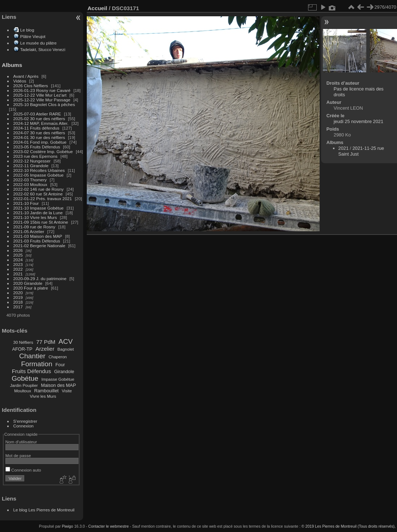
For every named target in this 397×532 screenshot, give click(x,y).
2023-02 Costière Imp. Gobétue (43, 151)
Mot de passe (18, 455)
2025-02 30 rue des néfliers (39, 119)
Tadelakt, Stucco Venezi (43, 49)
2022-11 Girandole (31, 166)
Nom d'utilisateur (21, 442)
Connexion (24, 426)
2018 (18, 302)
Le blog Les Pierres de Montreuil (44, 510)
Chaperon (58, 357)
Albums (12, 65)
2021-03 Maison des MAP (38, 236)
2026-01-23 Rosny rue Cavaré (42, 90)
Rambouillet (47, 391)
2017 (18, 307)
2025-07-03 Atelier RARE (37, 114)
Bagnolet (66, 349)
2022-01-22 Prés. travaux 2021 (43, 199)
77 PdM (46, 342)
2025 (18, 255)
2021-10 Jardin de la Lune (38, 213)
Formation (37, 364)
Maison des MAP (58, 385)
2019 (18, 297)
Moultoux (23, 391)
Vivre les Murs (43, 396)
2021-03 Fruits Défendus (37, 241)
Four (60, 365)
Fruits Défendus (31, 371)
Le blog (27, 30)
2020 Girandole (28, 283)
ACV (66, 341)
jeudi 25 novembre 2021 (358, 121)
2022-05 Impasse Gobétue (39, 175)
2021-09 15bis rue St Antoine (41, 222)
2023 (18, 264)
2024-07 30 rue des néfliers (39, 133)
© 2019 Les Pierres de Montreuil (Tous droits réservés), (349, 526)
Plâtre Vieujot (33, 36)
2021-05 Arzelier (29, 231)
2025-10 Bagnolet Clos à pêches (44, 104)
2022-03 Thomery (30, 180)
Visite (67, 391)
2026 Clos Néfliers (31, 86)
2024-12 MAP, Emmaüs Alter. (41, 123)
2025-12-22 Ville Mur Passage (42, 100)
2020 (18, 293)
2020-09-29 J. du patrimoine (40, 278)
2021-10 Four (26, 203)
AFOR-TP (22, 349)
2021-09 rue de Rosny (34, 227)
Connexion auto (23, 470)
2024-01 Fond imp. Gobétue (40, 142)
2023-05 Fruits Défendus (37, 147)
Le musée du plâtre (39, 43)
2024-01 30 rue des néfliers (40, 137)
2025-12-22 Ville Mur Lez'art (40, 95)
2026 (18, 250)
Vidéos (20, 81)
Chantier (32, 356)
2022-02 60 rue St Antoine (38, 194)
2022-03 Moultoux (30, 184)
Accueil (97, 8)
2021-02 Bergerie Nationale (39, 246)
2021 (18, 274)
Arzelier (45, 349)
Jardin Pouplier (24, 385)
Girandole (64, 371)
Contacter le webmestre (108, 526)
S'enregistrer (25, 421)
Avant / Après (26, 76)
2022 (18, 269)
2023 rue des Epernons (35, 156)
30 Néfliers (23, 342)
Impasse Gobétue (58, 379)
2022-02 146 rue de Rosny (39, 189)
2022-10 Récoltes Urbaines (39, 170)
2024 (18, 260)
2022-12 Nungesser (32, 161)
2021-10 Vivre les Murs (35, 217)
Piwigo (67, 526)
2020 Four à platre (31, 288)
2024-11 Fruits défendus (37, 128)
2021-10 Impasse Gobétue (39, 208)
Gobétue (25, 378)
